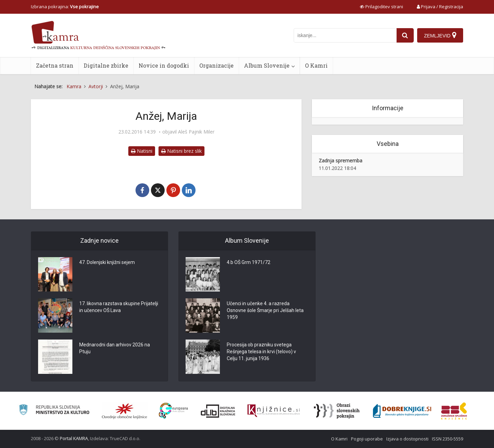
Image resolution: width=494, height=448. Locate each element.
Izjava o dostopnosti (407, 439)
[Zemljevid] (440, 35)
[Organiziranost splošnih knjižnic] (125, 411)
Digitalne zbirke (106, 65)
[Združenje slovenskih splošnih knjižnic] (274, 411)
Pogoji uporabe (367, 439)
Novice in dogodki (164, 65)
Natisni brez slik (181, 151)
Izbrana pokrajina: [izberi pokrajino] (65, 7)
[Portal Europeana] (173, 411)
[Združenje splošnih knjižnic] (454, 411)
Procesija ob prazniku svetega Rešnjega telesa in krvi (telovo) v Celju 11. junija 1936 (261, 352)
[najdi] (405, 35)
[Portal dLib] (218, 411)
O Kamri (316, 65)
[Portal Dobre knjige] (402, 411)
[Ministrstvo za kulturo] (54, 411)
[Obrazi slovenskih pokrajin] (337, 411)
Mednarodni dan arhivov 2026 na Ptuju (115, 348)
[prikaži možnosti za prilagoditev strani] (381, 7)
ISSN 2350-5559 (448, 439)
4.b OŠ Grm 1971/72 (249, 262)
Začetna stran (55, 65)
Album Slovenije (267, 65)
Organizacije (216, 65)
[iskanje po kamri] (345, 35)
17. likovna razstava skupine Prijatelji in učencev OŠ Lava (119, 307)
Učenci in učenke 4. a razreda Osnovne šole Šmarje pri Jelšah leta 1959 (265, 310)
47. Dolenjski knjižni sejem (107, 262)
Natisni (142, 151)
